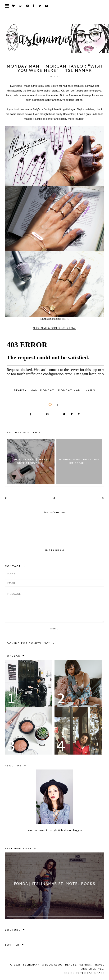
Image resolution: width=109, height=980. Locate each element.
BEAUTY (20, 390)
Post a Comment (55, 513)
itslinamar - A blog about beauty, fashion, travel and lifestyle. (63, 967)
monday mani (70, 390)
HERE (66, 319)
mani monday (42, 390)
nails (90, 390)
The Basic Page (92, 973)
